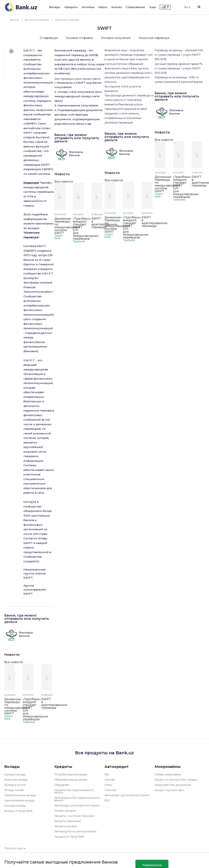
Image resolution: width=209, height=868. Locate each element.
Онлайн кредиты (65, 811)
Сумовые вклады (15, 775)
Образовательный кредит (71, 780)
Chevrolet (111, 790)
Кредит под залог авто (169, 790)
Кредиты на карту (66, 826)
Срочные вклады (15, 806)
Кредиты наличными (68, 821)
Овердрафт (62, 785)
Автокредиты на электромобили (75, 831)
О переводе (49, 38)
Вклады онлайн (14, 790)
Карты (103, 7)
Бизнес (117, 7)
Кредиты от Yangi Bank (69, 837)
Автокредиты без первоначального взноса (77, 799)
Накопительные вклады (20, 800)
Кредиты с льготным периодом (74, 816)
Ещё (153, 7)
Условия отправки (79, 38)
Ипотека (88, 7)
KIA (107, 775)
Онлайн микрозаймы (168, 775)
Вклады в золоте (15, 785)
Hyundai (110, 780)
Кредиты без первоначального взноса (74, 791)
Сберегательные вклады (20, 795)
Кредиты (71, 7)
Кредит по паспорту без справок (176, 780)
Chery (108, 785)
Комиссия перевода (154, 38)
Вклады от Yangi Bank (18, 811)
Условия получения (116, 38)
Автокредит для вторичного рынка (77, 805)
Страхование (135, 7)
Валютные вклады (16, 780)
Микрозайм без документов (173, 785)
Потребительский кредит (71, 775)
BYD (107, 800)
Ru (187, 7)
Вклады (55, 7)
